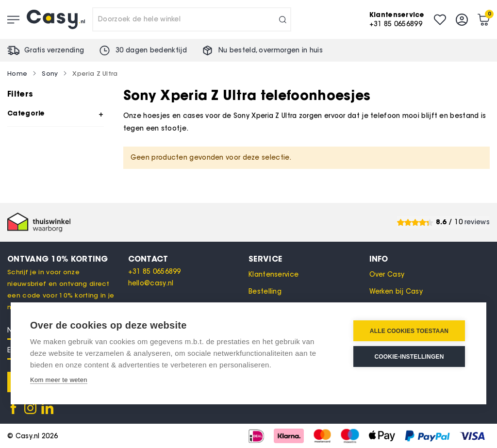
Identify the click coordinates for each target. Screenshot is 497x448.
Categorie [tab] (26, 113)
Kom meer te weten (59, 380)
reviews (477, 222)
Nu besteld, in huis (271, 50)
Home (17, 73)
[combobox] (192, 19)
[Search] (283, 19)
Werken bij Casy (396, 291)
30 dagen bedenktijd (151, 50)
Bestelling (265, 291)
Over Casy (387, 274)
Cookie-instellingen (409, 357)
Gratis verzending (54, 50)
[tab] (189, 259)
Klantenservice (273, 274)
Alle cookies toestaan (409, 331)
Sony (50, 73)
